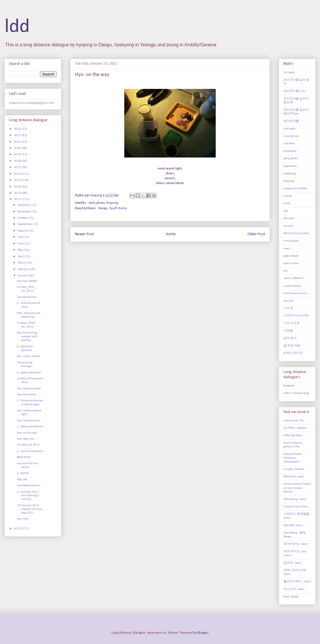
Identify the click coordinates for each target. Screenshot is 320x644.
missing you (291, 241)
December (24, 205)
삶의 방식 (290, 338)
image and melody (295, 189)
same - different (293, 278)
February (24, 269)
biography (290, 151)
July (21, 237)
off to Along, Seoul (295, 499)
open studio (291, 263)
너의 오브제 (292, 323)
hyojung (112, 203)
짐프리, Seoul (292, 563)
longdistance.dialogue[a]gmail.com (32, 103)
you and (288, 301)
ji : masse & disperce (30, 451)
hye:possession (27, 297)
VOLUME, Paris (293, 526)
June (21, 244)
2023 (18, 129)
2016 (18, 174)
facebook (289, 386)
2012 (18, 199)
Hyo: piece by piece (29, 389)
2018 (18, 161)
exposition (290, 166)
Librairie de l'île (293, 421)
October (23, 218)
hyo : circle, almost (29, 356)
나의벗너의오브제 (296, 316)
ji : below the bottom (30, 427)
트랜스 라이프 (293, 353)
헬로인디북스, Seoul (297, 582)
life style (289, 219)
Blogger (203, 633)
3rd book (289, 144)
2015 (18, 180)
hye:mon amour (27, 395)
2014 (18, 187)
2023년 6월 (291, 121)
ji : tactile (23, 473)
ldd (17, 27)
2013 (18, 193)
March (22, 263)
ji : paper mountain (29, 373)
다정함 (288, 331)
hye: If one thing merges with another (27, 337)
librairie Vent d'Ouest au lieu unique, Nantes (297, 488)
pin (286, 271)
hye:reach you (26, 439)
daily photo (97, 203)
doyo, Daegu (291, 597)
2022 (18, 135)
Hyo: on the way (27, 433)
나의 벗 (288, 308)
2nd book (289, 129)
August (23, 231)
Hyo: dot (22, 479)
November (25, 212)
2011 (18, 529)
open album (291, 256)
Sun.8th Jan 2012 (28, 445)
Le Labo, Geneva (294, 469)
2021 (18, 142)
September (25, 224)
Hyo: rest (23, 519)
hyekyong (290, 174)
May (21, 250)
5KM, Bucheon (293, 435)
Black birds (24, 457)
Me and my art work (296, 233)
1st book (289, 72)
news (287, 249)
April (21, 257)
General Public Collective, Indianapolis (293, 458)
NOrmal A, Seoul (294, 477)
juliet (287, 203)
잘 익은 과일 (292, 346)
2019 (18, 154)
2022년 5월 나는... (296, 91)
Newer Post (84, 234)
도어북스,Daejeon (295, 428)
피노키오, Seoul (294, 589)
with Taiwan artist (295, 293)
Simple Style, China (296, 507)
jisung (288, 196)
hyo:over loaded (27, 281)
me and (288, 226)
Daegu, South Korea (113, 208)
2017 (18, 167)
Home (171, 234)
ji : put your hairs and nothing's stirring (28, 496)
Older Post (256, 234)
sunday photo (292, 286)
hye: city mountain (29, 421)
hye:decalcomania (28, 486)
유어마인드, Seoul (296, 544)
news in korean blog (296, 393)
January (23, 276)
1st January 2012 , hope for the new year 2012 (30, 509)
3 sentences (291, 136)
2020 (18, 148)
